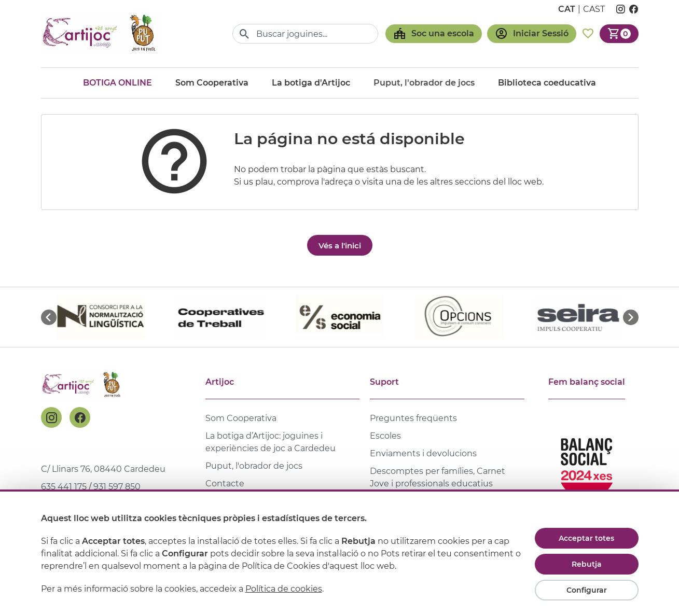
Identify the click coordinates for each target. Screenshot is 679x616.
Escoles (385, 436)
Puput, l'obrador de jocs (254, 466)
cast (594, 9)
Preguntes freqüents (413, 418)
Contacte (225, 484)
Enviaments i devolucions (423, 453)
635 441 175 (64, 487)
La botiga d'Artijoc (311, 83)
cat (567, 9)
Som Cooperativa (212, 83)
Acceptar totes (586, 538)
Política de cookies (284, 589)
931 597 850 (117, 487)
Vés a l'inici (340, 246)
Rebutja (587, 564)
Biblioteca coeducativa (547, 83)
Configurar (587, 590)
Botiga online (117, 83)
